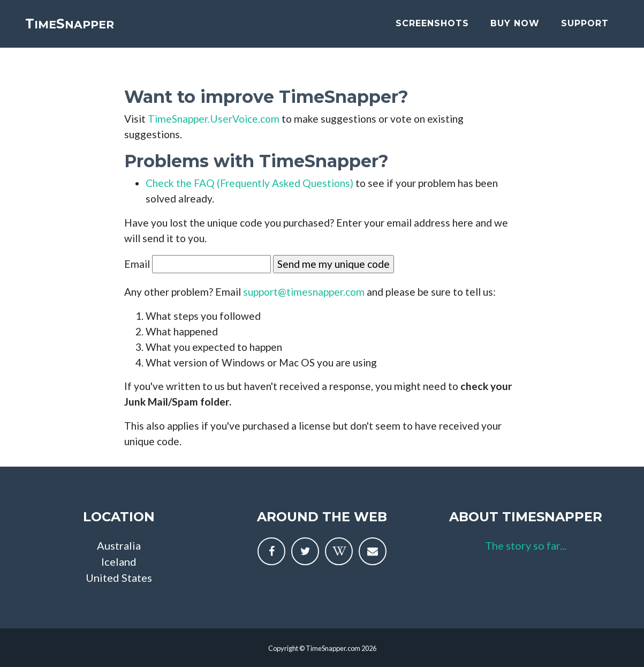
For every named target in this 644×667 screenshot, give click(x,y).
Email (137, 264)
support (585, 31)
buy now (515, 31)
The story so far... (526, 545)
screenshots (432, 31)
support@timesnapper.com (304, 292)
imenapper (94, 31)
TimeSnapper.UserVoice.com (214, 119)
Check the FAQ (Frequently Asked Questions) (249, 183)
